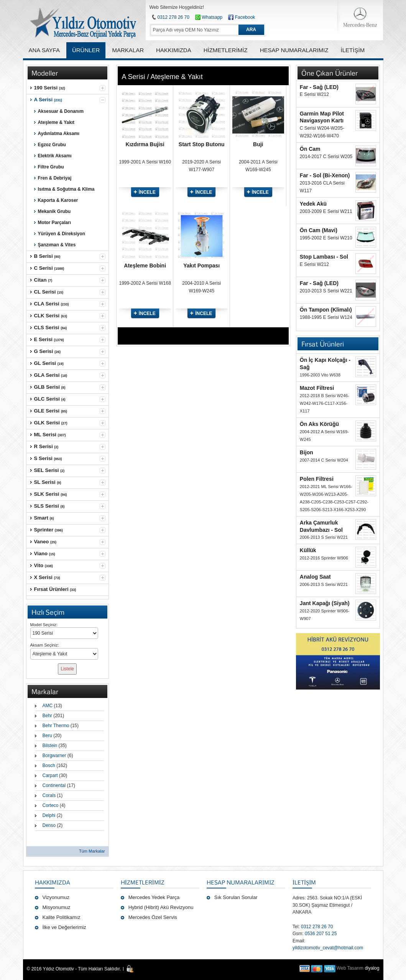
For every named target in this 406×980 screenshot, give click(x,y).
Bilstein (50, 746)
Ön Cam (310, 149)
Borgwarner (54, 756)
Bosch (49, 766)
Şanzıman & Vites (57, 245)
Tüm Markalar (92, 851)
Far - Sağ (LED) (319, 87)
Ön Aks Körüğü (319, 424)
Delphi (49, 815)
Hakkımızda (53, 882)
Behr (47, 716)
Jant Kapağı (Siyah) (325, 603)
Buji (258, 144)
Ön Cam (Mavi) (319, 230)
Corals (49, 795)
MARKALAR (128, 50)
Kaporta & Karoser (58, 200)
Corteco (51, 805)
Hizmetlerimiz (143, 882)
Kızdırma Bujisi (145, 144)
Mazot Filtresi (317, 388)
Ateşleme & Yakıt (56, 122)
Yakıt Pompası (201, 266)
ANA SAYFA (44, 50)
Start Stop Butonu (202, 144)
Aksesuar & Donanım (61, 111)
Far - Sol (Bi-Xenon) (325, 175)
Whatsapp (209, 17)
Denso (49, 825)
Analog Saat (315, 577)
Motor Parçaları (54, 223)
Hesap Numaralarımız (241, 882)
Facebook (245, 17)
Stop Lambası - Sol (324, 257)
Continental (54, 785)
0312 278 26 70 (173, 17)
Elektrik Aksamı (55, 156)
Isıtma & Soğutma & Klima (66, 189)
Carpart (50, 775)
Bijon (307, 452)
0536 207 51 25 (321, 934)
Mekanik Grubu (54, 211)
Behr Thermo (56, 726)
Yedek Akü (313, 204)
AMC (48, 706)
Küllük (308, 550)
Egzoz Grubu (52, 145)
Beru (47, 736)
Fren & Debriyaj (55, 178)
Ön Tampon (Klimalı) (326, 310)
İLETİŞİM (304, 882)
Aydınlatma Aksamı (59, 134)
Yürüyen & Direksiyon (62, 234)
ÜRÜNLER (86, 50)
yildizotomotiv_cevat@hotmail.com (328, 948)
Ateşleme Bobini (145, 266)
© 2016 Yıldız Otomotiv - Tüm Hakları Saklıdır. (74, 969)
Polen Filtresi (317, 479)
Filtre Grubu (51, 167)
